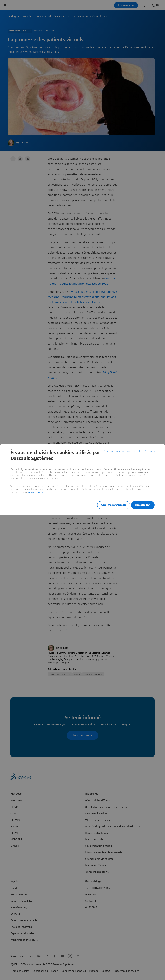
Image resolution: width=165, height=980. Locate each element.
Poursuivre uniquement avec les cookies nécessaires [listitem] (126, 453)
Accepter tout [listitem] (143, 505)
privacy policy (36, 492)
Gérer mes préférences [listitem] (109, 505)
